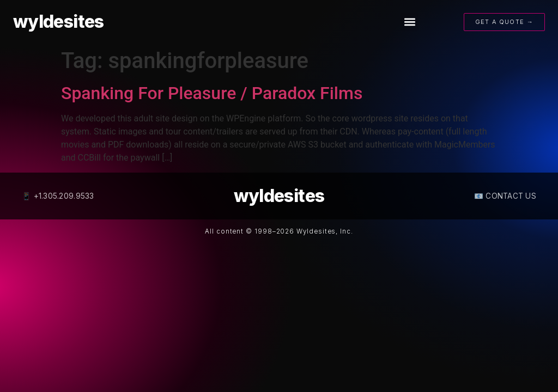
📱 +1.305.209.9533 (58, 196)
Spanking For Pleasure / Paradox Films (212, 93)
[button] (410, 22)
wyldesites (59, 22)
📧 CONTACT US (505, 196)
